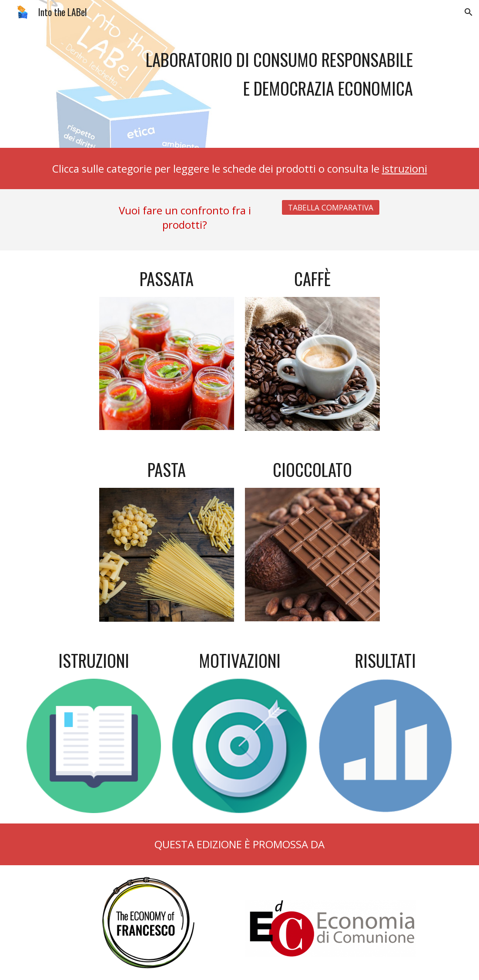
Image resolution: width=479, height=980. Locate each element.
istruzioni (405, 168)
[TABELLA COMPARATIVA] (331, 208)
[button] (469, 12)
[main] (239, 74)
